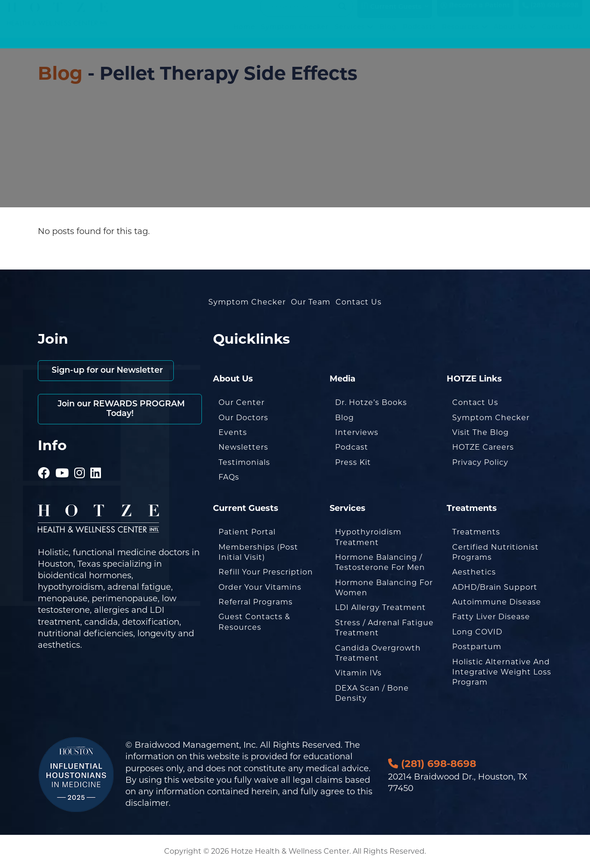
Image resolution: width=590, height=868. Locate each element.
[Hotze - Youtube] (62, 461)
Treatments (476, 532)
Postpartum (477, 647)
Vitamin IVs (358, 673)
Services (354, 36)
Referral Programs (256, 602)
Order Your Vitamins (260, 587)
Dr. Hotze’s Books (371, 402)
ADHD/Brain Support (495, 587)
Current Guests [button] (391, 16)
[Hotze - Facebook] (44, 461)
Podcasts (419, 36)
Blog (388, 36)
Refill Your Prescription (266, 572)
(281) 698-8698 (550, 15)
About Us (515, 36)
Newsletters (243, 447)
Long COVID (477, 632)
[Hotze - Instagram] (80, 461)
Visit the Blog (481, 432)
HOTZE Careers (483, 447)
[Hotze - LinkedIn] (96, 461)
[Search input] (302, 16)
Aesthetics (474, 572)
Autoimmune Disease (497, 602)
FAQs (229, 477)
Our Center (242, 402)
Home (244, 36)
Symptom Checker (295, 36)
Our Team (311, 302)
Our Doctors (243, 418)
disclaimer (147, 803)
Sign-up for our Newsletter (108, 371)
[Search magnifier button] (342, 16)
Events (233, 432)
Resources (465, 36)
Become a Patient (475, 15)
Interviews (357, 432)
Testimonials (244, 462)
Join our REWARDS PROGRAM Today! (120, 409)
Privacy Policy (480, 462)
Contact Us (562, 36)
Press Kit (353, 462)
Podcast (352, 447)
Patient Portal (247, 532)
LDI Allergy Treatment (381, 607)
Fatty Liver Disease (491, 617)
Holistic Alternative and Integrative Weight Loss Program (502, 672)
